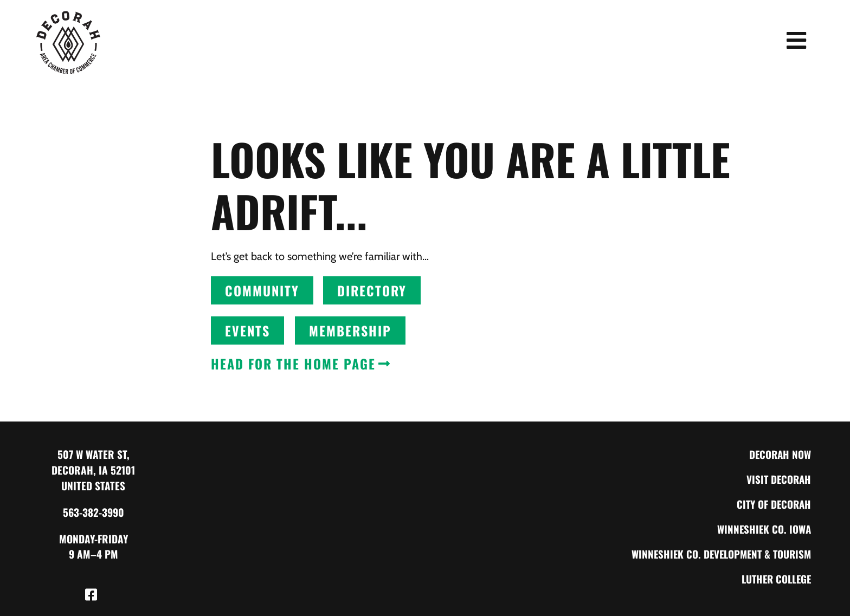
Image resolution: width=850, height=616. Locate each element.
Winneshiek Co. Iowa (763, 529)
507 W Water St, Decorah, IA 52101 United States (93, 470)
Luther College (774, 578)
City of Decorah (773, 504)
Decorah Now (779, 454)
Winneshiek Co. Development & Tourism (718, 553)
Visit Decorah (778, 479)
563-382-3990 (94, 512)
